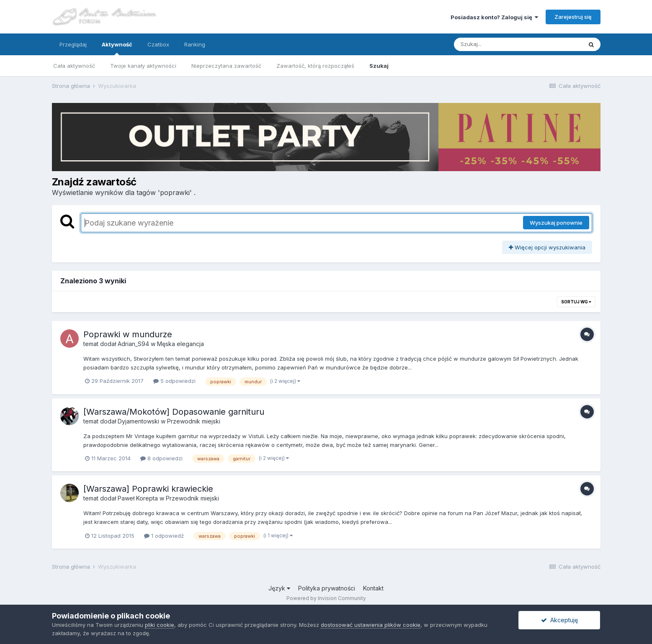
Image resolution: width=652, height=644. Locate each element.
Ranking (195, 44)
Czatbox (158, 44)
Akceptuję (559, 620)
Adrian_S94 (133, 344)
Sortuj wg (576, 302)
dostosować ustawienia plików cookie (371, 625)
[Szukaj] (497, 44)
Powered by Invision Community (326, 598)
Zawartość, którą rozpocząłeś (315, 66)
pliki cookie (160, 625)
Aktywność (117, 48)
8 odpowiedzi (161, 458)
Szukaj (379, 66)
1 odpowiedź (164, 536)
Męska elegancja (180, 344)
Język (279, 588)
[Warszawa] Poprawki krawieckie (148, 489)
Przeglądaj (73, 44)
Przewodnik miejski (194, 421)
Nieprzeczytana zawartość (226, 66)
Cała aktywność (74, 66)
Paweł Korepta (138, 498)
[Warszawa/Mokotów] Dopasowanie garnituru (174, 412)
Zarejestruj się (573, 17)
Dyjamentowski (138, 421)
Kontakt (373, 588)
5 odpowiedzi (174, 381)
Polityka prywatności (327, 588)
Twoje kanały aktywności (143, 66)
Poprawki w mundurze (128, 334)
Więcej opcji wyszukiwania (547, 247)
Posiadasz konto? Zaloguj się (494, 17)
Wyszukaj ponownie (556, 223)
